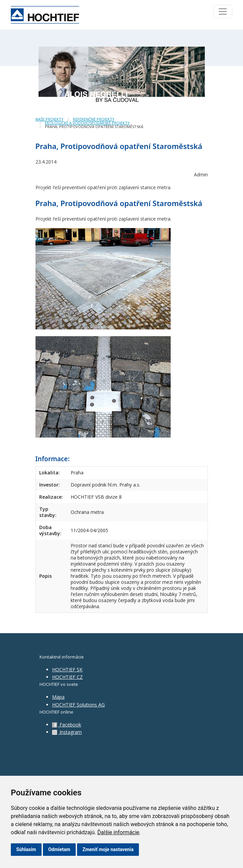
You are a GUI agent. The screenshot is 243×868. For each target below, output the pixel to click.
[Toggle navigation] (223, 11)
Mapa (58, 697)
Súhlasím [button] (26, 849)
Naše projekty (50, 119)
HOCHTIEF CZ (67, 677)
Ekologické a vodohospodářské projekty (87, 123)
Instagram (67, 732)
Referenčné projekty (94, 119)
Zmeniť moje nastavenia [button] (108, 849)
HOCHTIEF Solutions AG (78, 705)
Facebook (67, 725)
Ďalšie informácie (118, 832)
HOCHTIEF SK (67, 669)
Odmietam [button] (59, 849)
